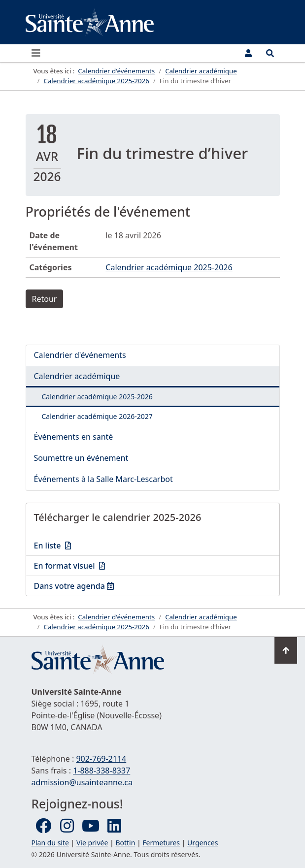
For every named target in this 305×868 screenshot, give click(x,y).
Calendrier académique (77, 376)
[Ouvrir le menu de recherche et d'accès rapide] (270, 53)
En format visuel (101, 565)
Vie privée (92, 843)
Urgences (203, 843)
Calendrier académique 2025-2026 (169, 267)
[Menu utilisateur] (248, 53)
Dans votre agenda (101, 585)
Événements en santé (74, 437)
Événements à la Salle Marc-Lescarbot (103, 479)
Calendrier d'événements (80, 355)
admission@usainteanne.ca (82, 782)
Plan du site (50, 843)
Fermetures (161, 843)
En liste (101, 545)
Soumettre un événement (81, 458)
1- (102, 771)
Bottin (125, 843)
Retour (45, 299)
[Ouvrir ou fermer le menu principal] (39, 53)
